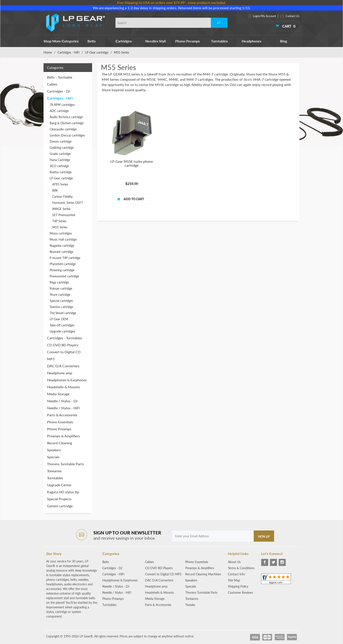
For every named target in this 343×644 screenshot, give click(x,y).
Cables (52, 84)
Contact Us (290, 16)
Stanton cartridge (61, 307)
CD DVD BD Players (63, 345)
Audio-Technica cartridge (66, 117)
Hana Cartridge (60, 160)
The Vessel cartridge (63, 313)
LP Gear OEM (59, 319)
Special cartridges (61, 301)
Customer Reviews (240, 592)
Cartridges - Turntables (65, 338)
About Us (234, 562)
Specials (53, 457)
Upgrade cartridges (62, 331)
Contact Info (236, 574)
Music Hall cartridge (63, 239)
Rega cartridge (59, 282)
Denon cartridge (61, 141)
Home (48, 52)
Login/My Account (262, 16)
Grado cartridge (60, 154)
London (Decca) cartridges (67, 135)
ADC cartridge (59, 111)
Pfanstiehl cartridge (63, 264)
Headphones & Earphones (67, 380)
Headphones (252, 41)
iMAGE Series (61, 209)
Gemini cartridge (60, 506)
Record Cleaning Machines (203, 574)
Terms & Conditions (241, 568)
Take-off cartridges (62, 325)
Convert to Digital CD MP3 (64, 355)
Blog (283, 41)
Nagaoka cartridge (62, 246)
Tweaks (190, 605)
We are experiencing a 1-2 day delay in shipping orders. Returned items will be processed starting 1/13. (172, 8)
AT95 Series (60, 184)
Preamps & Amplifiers (63, 436)
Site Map (234, 580)
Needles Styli (156, 41)
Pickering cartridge (62, 270)
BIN (55, 190)
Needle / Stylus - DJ (62, 401)
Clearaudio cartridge (63, 129)
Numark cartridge (61, 252)
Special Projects (59, 499)
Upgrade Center (59, 485)
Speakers (54, 450)
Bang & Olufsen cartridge (67, 123)
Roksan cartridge (61, 288)
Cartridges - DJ (59, 91)
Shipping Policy (238, 586)
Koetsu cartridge (61, 172)
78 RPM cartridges (62, 105)
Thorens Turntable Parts (65, 464)
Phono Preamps (187, 41)
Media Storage (58, 394)
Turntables (219, 41)
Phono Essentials (60, 422)
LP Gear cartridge (97, 52)
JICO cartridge (59, 166)
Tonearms (54, 471)
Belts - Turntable (60, 77)
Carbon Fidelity (62, 197)
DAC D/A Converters (63, 366)
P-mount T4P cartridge (65, 258)
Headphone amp (60, 373)
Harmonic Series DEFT (68, 203)
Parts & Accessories (62, 415)
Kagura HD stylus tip (63, 492)
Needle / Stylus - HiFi (63, 408)
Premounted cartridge (64, 276)
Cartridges (124, 41)
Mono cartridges (61, 233)
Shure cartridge (60, 295)
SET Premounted (64, 215)
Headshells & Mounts (63, 387)
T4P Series (59, 221)
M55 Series (60, 227)
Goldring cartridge (62, 148)
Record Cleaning (59, 443)
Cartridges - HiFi (68, 52)
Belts (92, 41)
